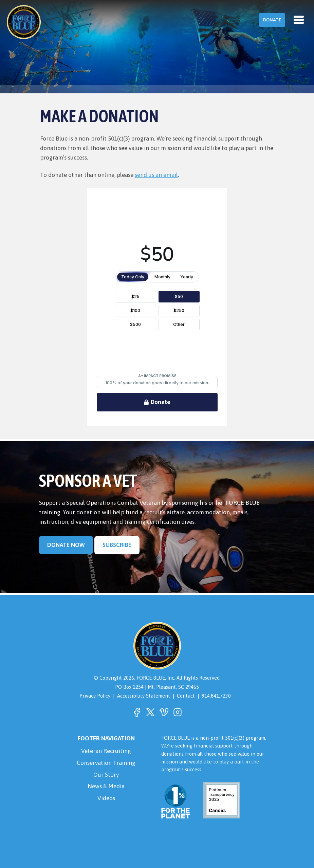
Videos (106, 798)
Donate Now (66, 545)
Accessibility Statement (144, 696)
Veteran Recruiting (106, 751)
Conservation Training (106, 763)
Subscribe (117, 545)
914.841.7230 (216, 696)
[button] (137, 712)
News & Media (106, 786)
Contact (186, 696)
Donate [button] (272, 20)
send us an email (156, 175)
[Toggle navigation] (299, 20)
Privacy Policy (95, 696)
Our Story (106, 775)
